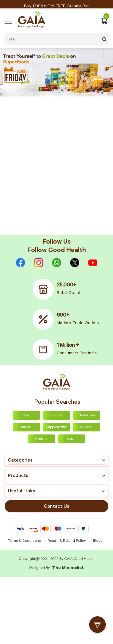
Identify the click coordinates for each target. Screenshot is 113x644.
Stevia (72, 439)
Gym (27, 416)
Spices (57, 416)
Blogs (98, 541)
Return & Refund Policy (67, 541)
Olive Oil (87, 428)
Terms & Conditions (25, 541)
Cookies (42, 439)
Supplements (56, 428)
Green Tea (87, 416)
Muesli (26, 428)
